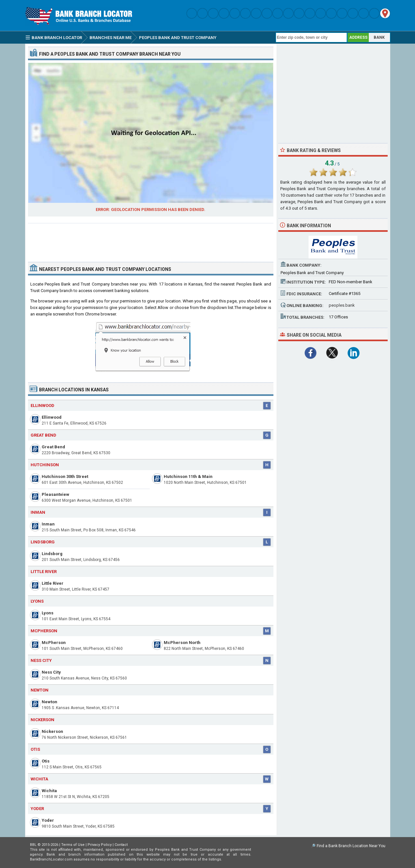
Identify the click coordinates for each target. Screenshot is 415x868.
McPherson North (182, 643)
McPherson (54, 643)
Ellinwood (52, 417)
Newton (49, 702)
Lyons (48, 613)
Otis (46, 761)
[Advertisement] (151, 240)
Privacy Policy (100, 845)
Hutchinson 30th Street (65, 476)
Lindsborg (52, 554)
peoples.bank (342, 305)
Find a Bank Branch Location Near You (351, 846)
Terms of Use (73, 845)
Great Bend (53, 447)
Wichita (49, 791)
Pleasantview (55, 494)
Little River (53, 583)
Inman (48, 524)
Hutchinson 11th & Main (188, 476)
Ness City (51, 672)
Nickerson (52, 731)
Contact (121, 845)
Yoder (48, 820)
